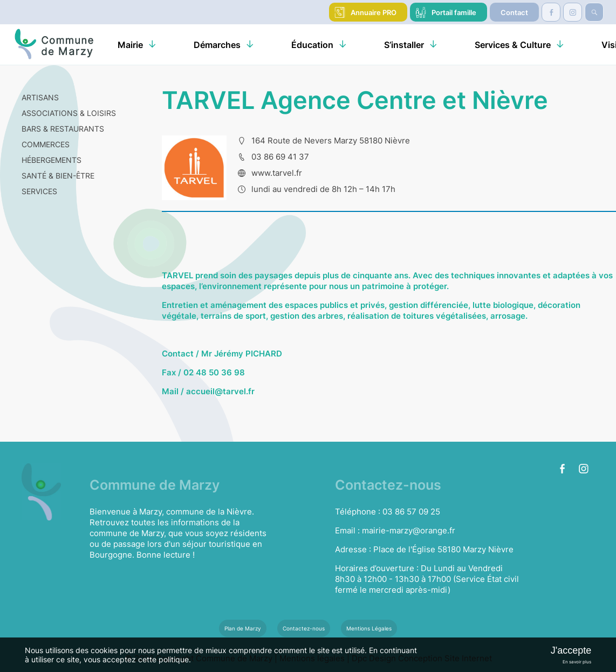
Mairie (130, 45)
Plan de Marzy (243, 628)
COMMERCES (46, 144)
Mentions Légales (369, 628)
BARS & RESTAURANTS (63, 129)
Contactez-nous (304, 628)
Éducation (312, 45)
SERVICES (39, 191)
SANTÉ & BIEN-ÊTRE (58, 176)
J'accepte (571, 650)
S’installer (404, 45)
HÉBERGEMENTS (52, 160)
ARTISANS (40, 97)
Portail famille (454, 12)
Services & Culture (513, 45)
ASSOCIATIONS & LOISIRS (69, 113)
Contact (514, 12)
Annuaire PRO (374, 12)
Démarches (217, 45)
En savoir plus (577, 662)
